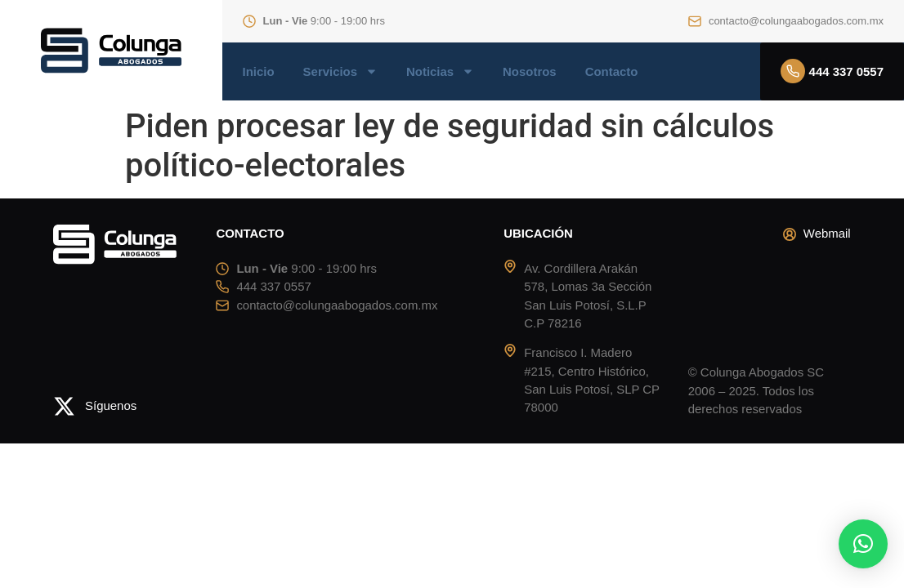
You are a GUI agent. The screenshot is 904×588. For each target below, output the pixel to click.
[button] (863, 544)
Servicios (340, 72)
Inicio (259, 72)
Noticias (440, 72)
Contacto (612, 72)
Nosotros (530, 72)
